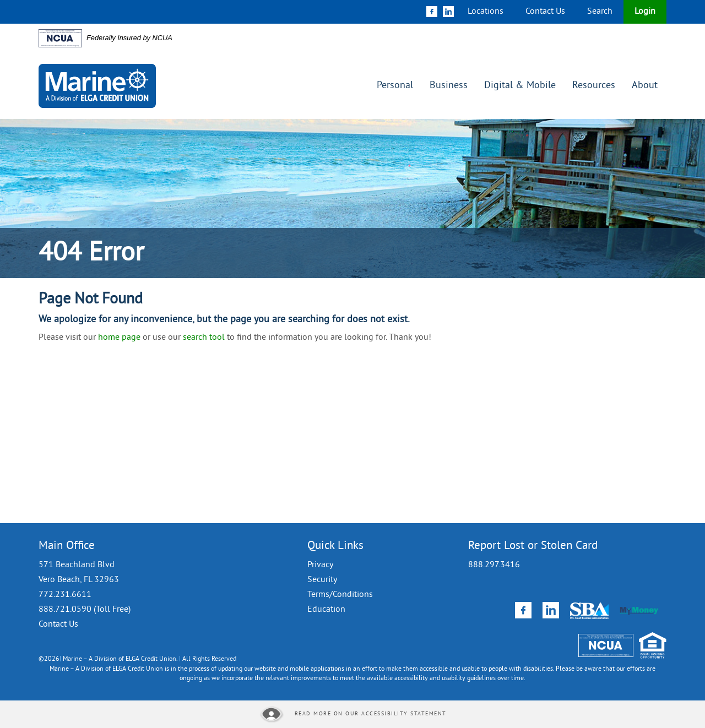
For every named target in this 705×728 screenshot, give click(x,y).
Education (326, 610)
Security (322, 580)
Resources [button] (594, 86)
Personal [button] (395, 86)
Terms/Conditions (340, 595)
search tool (204, 338)
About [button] (645, 86)
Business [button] (449, 86)
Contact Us (545, 12)
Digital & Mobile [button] (520, 86)
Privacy (320, 565)
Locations (486, 12)
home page (119, 338)
